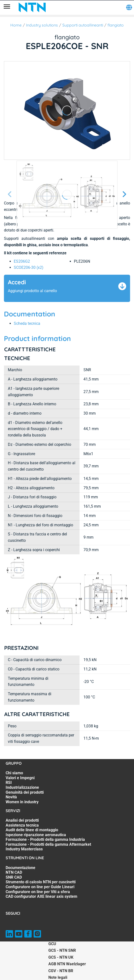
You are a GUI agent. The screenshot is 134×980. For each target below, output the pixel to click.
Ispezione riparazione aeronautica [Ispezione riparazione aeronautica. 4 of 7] (36, 835)
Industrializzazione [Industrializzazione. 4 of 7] (22, 787)
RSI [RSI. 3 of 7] (9, 783)
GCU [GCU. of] (52, 944)
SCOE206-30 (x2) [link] (29, 267)
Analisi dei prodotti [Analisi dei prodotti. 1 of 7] (22, 820)
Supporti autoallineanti (83, 25)
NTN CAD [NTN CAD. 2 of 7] (14, 872)
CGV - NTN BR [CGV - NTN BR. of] (61, 971)
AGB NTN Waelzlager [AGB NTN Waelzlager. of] (67, 964)
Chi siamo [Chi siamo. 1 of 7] (14, 773)
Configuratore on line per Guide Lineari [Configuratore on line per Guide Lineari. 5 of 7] (40, 887)
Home (16, 25)
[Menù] (7, 7)
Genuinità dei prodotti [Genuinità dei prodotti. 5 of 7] (25, 792)
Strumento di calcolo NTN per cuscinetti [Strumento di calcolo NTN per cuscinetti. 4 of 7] (41, 882)
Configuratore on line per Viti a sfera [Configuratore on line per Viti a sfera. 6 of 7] (38, 892)
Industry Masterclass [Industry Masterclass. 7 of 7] (24, 849)
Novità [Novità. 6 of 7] (11, 797)
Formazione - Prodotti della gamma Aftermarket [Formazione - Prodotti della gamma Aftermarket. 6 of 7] (48, 844)
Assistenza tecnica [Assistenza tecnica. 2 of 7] (22, 825)
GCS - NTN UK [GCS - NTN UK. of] (61, 957)
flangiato (116, 25)
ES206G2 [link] (22, 261)
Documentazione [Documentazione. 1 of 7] (20, 868)
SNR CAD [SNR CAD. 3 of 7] (14, 877)
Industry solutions (42, 25)
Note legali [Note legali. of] (58, 977)
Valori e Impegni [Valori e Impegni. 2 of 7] (20, 778)
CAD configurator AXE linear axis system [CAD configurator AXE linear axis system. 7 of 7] (41, 896)
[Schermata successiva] (124, 195)
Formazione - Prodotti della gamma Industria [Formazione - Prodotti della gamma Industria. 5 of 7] (45, 839)
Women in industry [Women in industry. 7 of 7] (22, 802)
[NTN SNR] (32, 7)
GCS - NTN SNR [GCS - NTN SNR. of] (62, 950)
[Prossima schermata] (10, 195)
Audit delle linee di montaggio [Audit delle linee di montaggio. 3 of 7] (32, 830)
